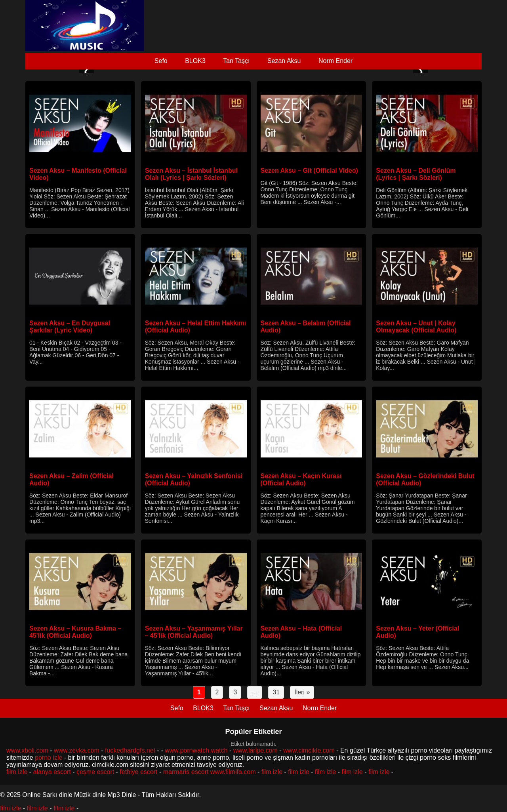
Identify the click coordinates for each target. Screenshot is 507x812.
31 (276, 692)
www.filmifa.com (233, 772)
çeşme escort (95, 772)
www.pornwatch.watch (196, 750)
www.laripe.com (255, 750)
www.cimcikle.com (309, 750)
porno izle (49, 758)
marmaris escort (186, 772)
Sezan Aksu (284, 61)
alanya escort (52, 772)
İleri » (302, 692)
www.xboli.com (27, 750)
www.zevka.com (77, 750)
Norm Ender (335, 61)
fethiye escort (138, 772)
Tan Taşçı (236, 61)
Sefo (161, 61)
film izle (17, 772)
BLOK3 (195, 61)
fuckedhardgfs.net (130, 750)
